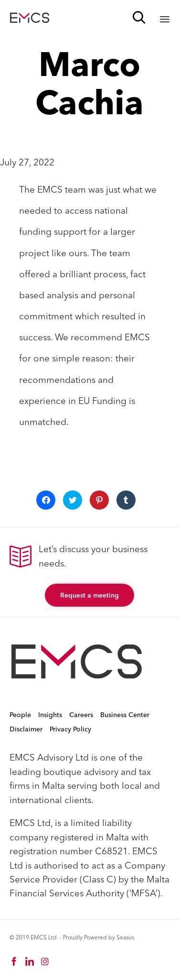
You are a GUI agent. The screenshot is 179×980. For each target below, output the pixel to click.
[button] (89, 595)
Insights (50, 715)
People (20, 715)
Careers (81, 715)
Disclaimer (26, 729)
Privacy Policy (70, 729)
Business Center (125, 715)
